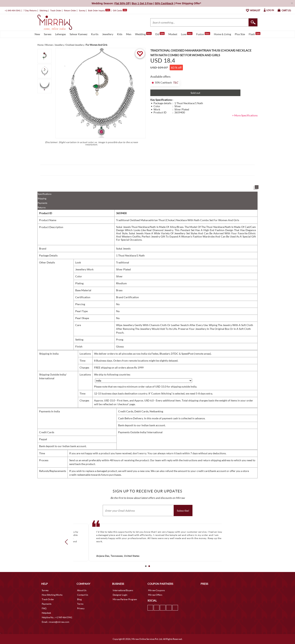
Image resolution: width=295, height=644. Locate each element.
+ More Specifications (245, 115)
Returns (42, 207)
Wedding (143, 34)
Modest (173, 34)
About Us (82, 590)
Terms (80, 604)
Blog (79, 599)
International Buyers (123, 590)
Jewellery (108, 34)
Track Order (56, 11)
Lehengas (60, 34)
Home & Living (222, 34)
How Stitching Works (52, 595)
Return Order (70, 11)
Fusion (203, 34)
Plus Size (240, 34)
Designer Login (120, 595)
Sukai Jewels (123, 248)
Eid (160, 34)
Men (129, 34)
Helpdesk (46, 613)
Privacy (81, 608)
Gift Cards (120, 11)
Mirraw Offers (155, 595)
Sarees (48, 34)
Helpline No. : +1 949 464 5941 (57, 617)
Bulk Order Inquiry (96, 11)
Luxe (187, 34)
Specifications (44, 194)
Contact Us (83, 595)
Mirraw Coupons (156, 590)
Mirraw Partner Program (125, 599)
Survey (82, 11)
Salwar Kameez (78, 34)
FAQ (44, 608)
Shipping (42, 198)
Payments (42, 203)
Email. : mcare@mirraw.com (56, 622)
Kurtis (95, 34)
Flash (255, 34)
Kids (120, 34)
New (37, 34)
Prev (68, 542)
